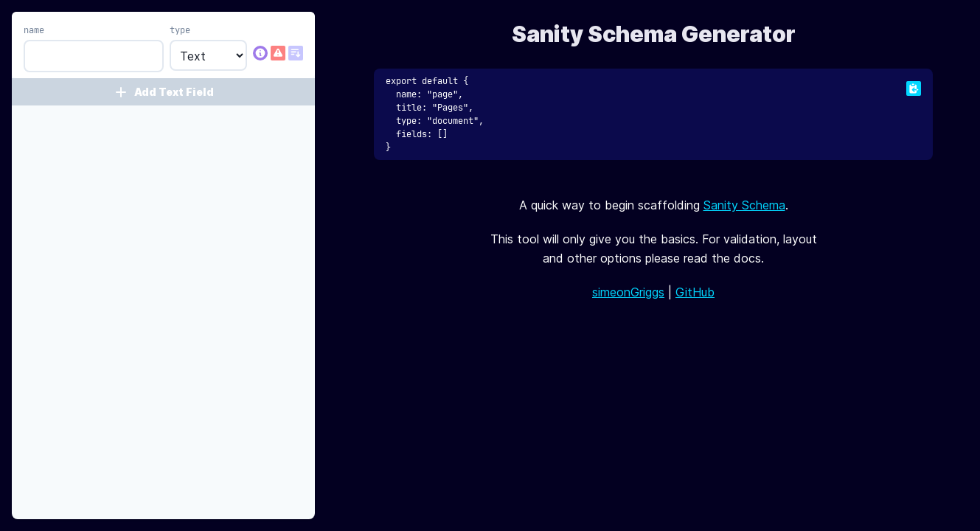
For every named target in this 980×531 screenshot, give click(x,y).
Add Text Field (164, 92)
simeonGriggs (628, 292)
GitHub (695, 292)
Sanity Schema (744, 205)
